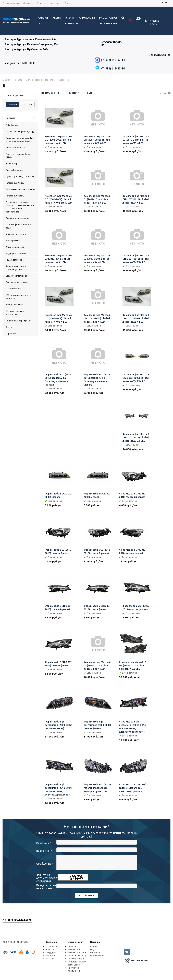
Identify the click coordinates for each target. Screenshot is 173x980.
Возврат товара (76, 959)
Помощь (95, 942)
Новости (50, 950)
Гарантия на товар (77, 956)
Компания (51, 942)
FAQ (92, 950)
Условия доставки (77, 953)
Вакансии (50, 956)
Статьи (94, 947)
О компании (51, 947)
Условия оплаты (76, 950)
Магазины (50, 959)
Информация (76, 942)
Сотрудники (51, 953)
